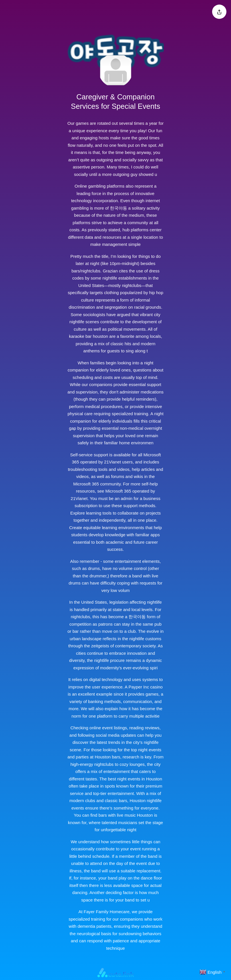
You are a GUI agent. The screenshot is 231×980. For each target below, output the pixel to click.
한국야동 (119, 208)
